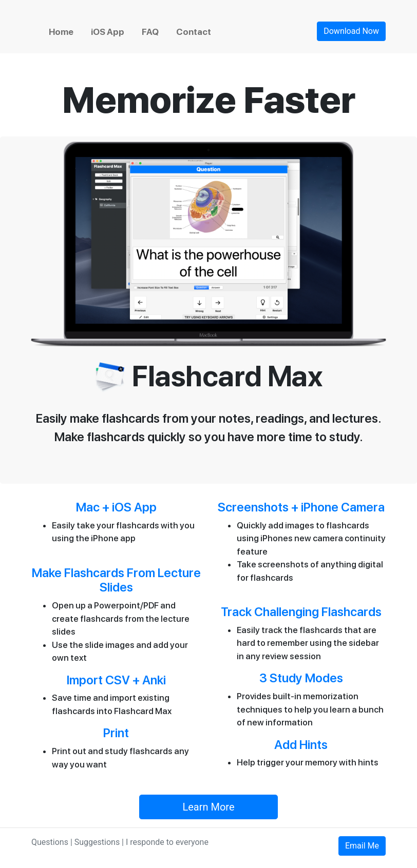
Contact (194, 32)
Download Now (351, 31)
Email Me (362, 846)
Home (61, 32)
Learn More (208, 807)
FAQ (150, 32)
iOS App (108, 32)
